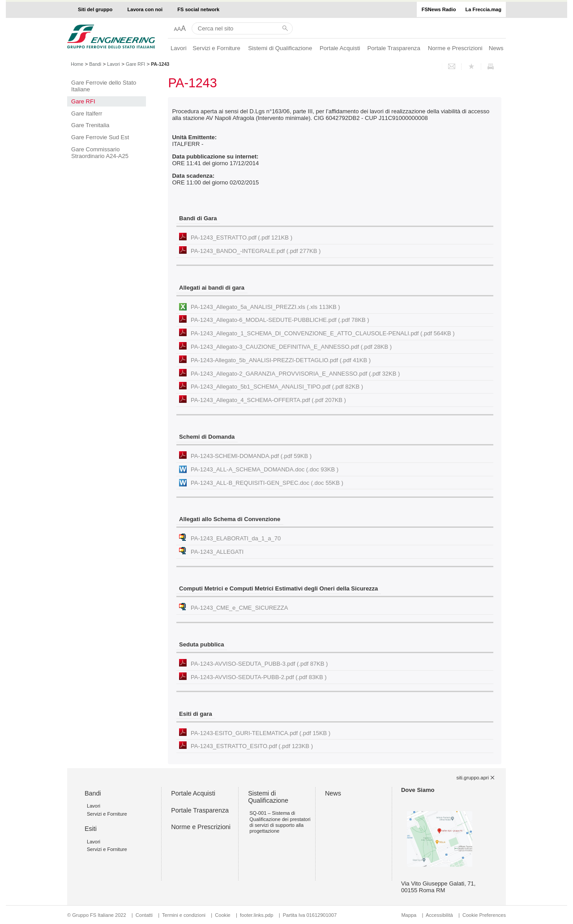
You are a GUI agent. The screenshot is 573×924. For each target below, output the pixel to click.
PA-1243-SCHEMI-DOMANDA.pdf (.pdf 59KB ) (251, 456)
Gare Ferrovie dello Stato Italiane (104, 86)
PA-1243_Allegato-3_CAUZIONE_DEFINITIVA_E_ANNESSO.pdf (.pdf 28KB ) (291, 347)
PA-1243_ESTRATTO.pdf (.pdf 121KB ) (242, 237)
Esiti (91, 829)
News (496, 48)
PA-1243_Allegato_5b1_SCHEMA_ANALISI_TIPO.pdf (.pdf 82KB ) (277, 387)
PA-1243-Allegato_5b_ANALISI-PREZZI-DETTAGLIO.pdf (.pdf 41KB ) (281, 360)
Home (77, 64)
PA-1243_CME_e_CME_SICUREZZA (239, 608)
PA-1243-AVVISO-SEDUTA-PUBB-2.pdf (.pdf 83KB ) (259, 677)
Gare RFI (135, 64)
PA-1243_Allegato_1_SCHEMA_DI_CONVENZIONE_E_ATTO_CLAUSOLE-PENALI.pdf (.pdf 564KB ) (323, 333)
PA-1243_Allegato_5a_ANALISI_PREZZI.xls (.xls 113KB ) (265, 307)
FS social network (198, 9)
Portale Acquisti (340, 48)
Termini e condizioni (184, 915)
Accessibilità (440, 915)
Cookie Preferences (484, 915)
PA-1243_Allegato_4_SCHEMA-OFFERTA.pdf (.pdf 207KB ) (268, 400)
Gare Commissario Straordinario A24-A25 (100, 153)
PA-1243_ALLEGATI (217, 552)
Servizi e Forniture (216, 48)
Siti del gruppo (95, 9)
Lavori (179, 48)
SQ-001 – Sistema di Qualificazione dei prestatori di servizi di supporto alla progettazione (280, 822)
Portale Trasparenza (394, 48)
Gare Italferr (87, 113)
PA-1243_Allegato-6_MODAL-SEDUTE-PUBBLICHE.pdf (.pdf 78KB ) (280, 320)
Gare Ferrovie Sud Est (100, 137)
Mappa (409, 915)
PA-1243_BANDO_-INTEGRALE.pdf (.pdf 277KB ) (256, 251)
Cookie (222, 915)
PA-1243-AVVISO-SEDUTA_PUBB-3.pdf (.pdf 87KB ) (259, 664)
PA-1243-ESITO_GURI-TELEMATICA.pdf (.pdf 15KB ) (261, 733)
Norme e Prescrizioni (455, 48)
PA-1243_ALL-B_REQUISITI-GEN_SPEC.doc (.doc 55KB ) (267, 483)
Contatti (144, 915)
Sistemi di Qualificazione (280, 48)
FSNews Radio (439, 9)
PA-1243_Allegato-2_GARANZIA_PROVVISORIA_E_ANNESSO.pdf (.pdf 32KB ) (295, 374)
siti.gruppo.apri (473, 778)
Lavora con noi (145, 9)
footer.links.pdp (257, 915)
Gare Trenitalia (90, 125)
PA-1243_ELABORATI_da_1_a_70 (236, 538)
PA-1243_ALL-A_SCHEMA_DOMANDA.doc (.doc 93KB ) (265, 469)
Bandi (95, 64)
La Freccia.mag (483, 9)
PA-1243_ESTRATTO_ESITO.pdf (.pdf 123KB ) (252, 746)
